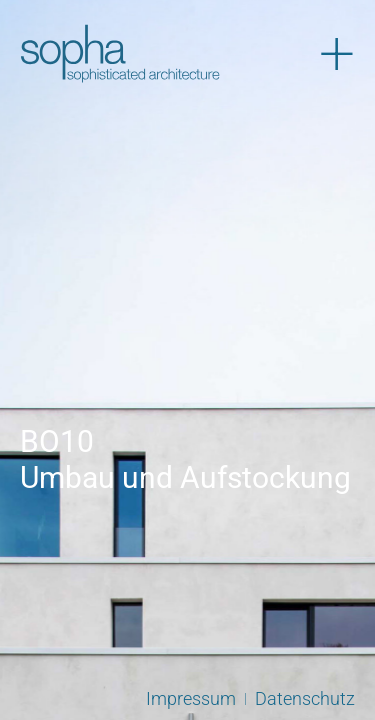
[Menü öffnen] (337, 53)
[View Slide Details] (187, 360)
